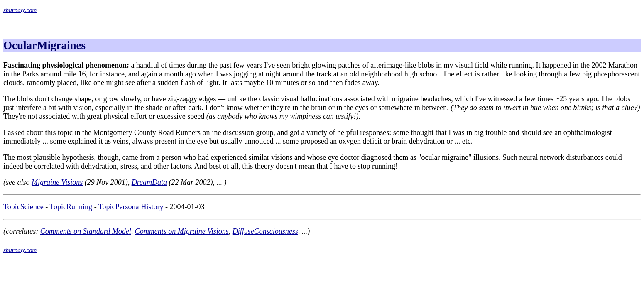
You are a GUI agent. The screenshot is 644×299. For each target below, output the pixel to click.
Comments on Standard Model (86, 231)
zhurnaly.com (20, 10)
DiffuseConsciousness (265, 231)
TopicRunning (71, 207)
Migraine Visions (57, 182)
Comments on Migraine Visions (182, 231)
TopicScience (23, 207)
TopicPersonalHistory (131, 207)
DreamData (149, 182)
